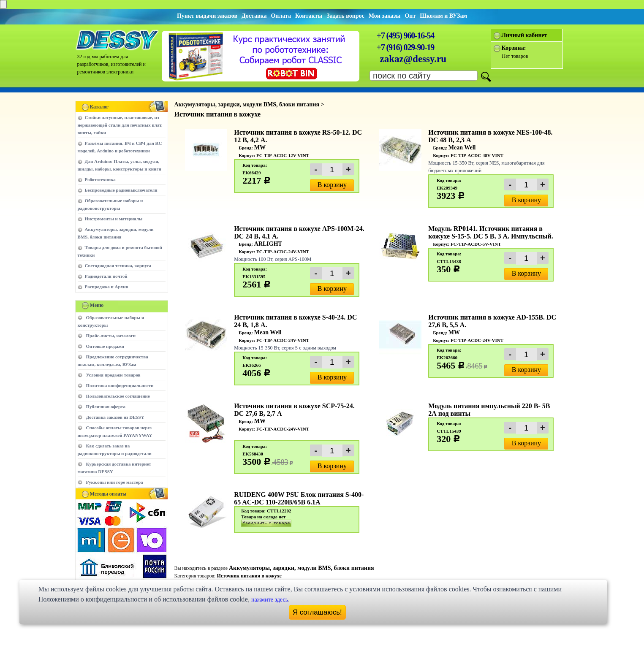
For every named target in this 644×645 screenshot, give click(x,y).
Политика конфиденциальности (120, 385)
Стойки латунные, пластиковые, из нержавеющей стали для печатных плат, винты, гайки (120, 125)
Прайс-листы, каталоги (111, 336)
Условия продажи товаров (113, 375)
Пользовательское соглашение (118, 396)
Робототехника (100, 179)
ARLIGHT (268, 244)
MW (260, 148)
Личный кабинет (524, 35)
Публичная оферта (106, 407)
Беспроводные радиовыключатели (121, 190)
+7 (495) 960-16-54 (405, 35)
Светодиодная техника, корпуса (118, 266)
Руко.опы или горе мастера (115, 482)
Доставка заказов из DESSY (115, 417)
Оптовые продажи (105, 346)
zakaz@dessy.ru (413, 59)
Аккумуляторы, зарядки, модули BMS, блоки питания (302, 568)
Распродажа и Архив (107, 287)
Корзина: (514, 48)
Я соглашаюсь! (317, 612)
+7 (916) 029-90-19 (405, 47)
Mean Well (462, 148)
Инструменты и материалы (114, 219)
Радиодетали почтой (106, 276)
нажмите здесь (270, 600)
